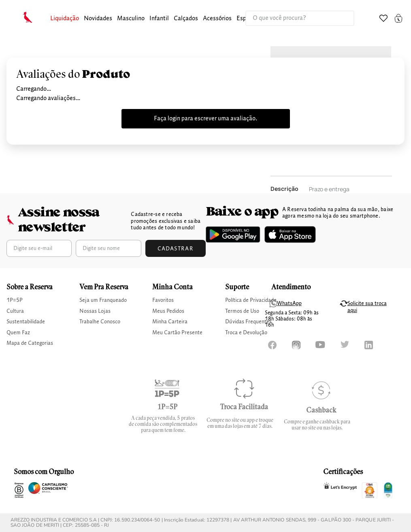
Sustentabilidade (26, 322)
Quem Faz (18, 333)
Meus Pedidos (168, 311)
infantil (159, 19)
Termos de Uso (242, 311)
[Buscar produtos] (340, 18)
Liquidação (65, 19)
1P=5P (15, 300)
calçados (186, 19)
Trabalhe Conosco (100, 322)
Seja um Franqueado (103, 300)
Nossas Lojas (95, 311)
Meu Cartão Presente (177, 333)
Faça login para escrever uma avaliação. (206, 119)
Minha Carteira (170, 322)
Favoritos (163, 300)
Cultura (15, 311)
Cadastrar (176, 249)
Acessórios (217, 19)
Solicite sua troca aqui (367, 307)
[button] (65, 19)
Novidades (98, 19)
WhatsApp (289, 303)
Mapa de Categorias (30, 343)
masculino (131, 19)
